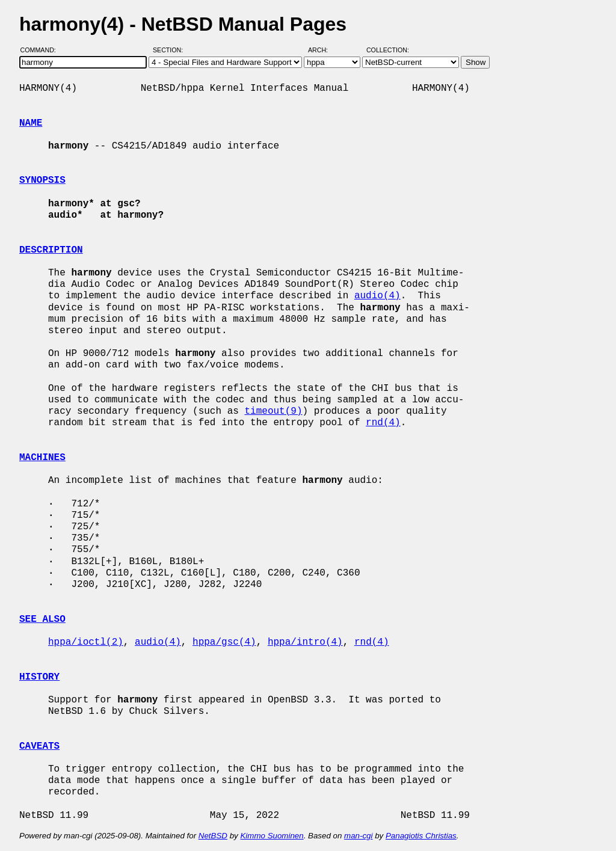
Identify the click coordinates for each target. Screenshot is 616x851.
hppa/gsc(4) (224, 642)
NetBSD (213, 836)
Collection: (388, 50)
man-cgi (358, 836)
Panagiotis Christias (421, 836)
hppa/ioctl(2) (86, 642)
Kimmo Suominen (272, 836)
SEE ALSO (42, 619)
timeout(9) (273, 411)
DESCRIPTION (51, 250)
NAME (31, 123)
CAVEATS (39, 746)
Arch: (323, 50)
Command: (42, 50)
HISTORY (39, 677)
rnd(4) (383, 423)
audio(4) (377, 296)
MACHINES (42, 458)
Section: (171, 50)
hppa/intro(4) (305, 642)
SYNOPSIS (42, 180)
